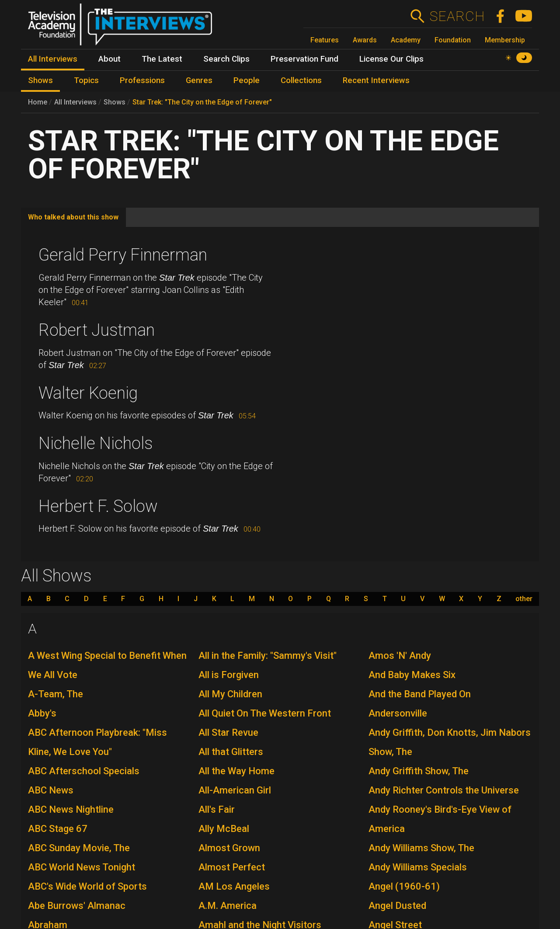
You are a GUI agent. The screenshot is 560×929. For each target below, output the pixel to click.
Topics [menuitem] (86, 80)
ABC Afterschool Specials (84, 771)
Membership (505, 40)
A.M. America (228, 906)
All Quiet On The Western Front (265, 713)
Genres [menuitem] (199, 80)
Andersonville (398, 713)
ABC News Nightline (71, 809)
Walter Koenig (88, 393)
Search (457, 16)
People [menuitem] (247, 80)
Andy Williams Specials (418, 867)
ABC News (51, 790)
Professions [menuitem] (142, 80)
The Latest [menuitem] (162, 59)
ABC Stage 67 (58, 829)
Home (38, 102)
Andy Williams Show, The (421, 848)
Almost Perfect (232, 867)
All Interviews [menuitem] (53, 59)
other (524, 599)
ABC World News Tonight (82, 867)
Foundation (453, 40)
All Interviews (75, 102)
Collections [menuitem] (301, 80)
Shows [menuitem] (40, 80)
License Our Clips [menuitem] (391, 59)
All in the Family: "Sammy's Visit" (268, 656)
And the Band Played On (420, 694)
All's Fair (217, 809)
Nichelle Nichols (96, 443)
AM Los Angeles (234, 886)
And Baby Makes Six (412, 675)
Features (325, 40)
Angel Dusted (397, 906)
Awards (365, 40)
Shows (115, 102)
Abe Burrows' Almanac (77, 906)
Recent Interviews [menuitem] (376, 80)
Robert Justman (97, 330)
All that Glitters (231, 752)
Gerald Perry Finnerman (123, 255)
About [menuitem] (110, 59)
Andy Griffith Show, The (419, 771)
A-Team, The (56, 694)
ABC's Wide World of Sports (87, 886)
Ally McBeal (224, 829)
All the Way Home (237, 771)
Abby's (42, 713)
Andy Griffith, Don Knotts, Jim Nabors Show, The (450, 742)
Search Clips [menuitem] (226, 59)
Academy (406, 40)
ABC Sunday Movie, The (79, 848)
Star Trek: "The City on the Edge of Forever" (202, 102)
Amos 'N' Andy (400, 656)
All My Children (230, 694)
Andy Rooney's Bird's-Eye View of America (440, 819)
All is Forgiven (229, 675)
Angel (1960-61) (404, 886)
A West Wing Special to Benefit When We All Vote (107, 665)
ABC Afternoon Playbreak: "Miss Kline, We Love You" (97, 742)
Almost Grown (229, 848)
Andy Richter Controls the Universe (444, 790)
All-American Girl (235, 790)
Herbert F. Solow (98, 506)
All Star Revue (228, 732)
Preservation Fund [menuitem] (304, 59)
